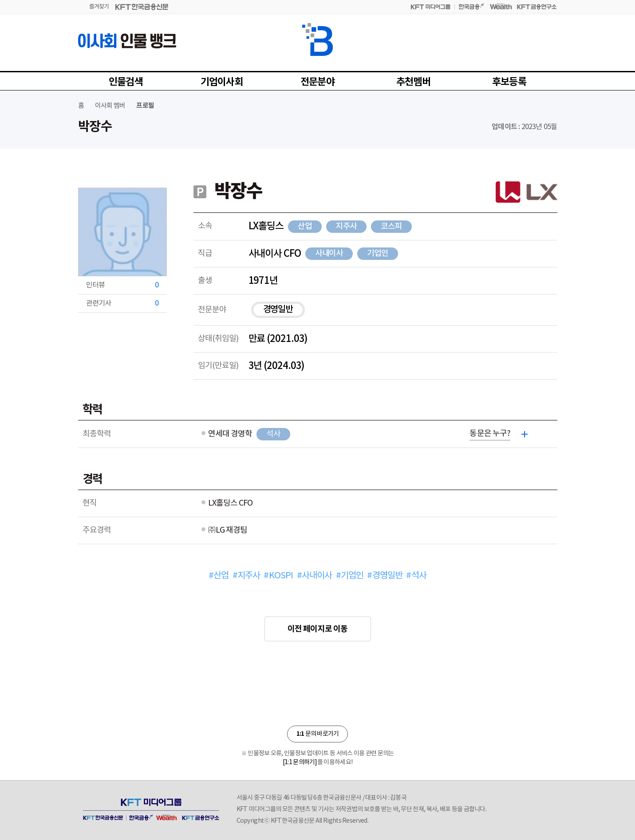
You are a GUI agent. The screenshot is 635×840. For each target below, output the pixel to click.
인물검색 (126, 82)
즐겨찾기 (99, 7)
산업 (305, 226)
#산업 (219, 576)
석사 (273, 434)
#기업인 (350, 576)
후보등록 (509, 82)
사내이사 (329, 253)
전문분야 (317, 82)
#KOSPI (278, 576)
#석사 (416, 576)
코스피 (391, 226)
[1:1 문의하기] (300, 762)
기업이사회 (222, 82)
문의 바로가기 (317, 734)
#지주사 (247, 576)
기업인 (378, 253)
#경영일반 (385, 576)
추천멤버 (413, 82)
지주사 (347, 226)
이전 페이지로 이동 (318, 629)
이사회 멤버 (110, 106)
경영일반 (278, 310)
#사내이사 (315, 576)
